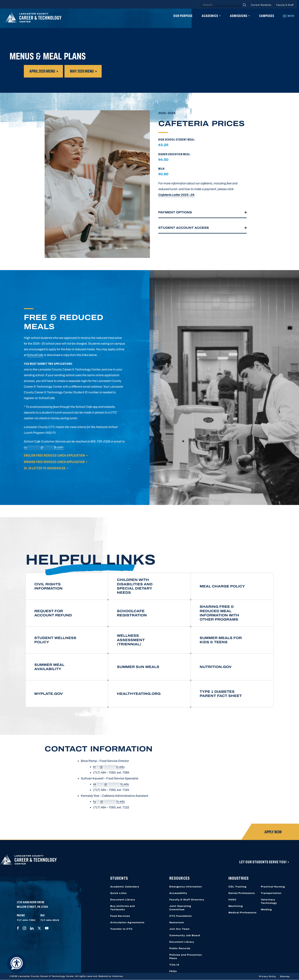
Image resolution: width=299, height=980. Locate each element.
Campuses (267, 16)
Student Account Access (184, 228)
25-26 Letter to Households (45, 468)
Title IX (174, 965)
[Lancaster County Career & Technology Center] (33, 18)
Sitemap (285, 976)
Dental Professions (242, 893)
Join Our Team (179, 929)
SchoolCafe (35, 355)
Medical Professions (242, 913)
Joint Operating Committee (180, 908)
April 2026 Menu (42, 71)
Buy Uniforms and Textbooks (123, 908)
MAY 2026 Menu (82, 71)
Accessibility (178, 893)
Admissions (239, 16)
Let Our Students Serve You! (263, 862)
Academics (210, 16)
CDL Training (237, 887)
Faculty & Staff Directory (187, 900)
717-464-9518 (50, 920)
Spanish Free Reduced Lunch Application (54, 462)
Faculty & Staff (285, 5)
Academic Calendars (125, 887)
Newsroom (177, 922)
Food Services (120, 916)
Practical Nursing (273, 887)
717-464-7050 (26, 920)
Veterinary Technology (269, 901)
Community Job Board (185, 935)
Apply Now (273, 832)
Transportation (271, 893)
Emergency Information (186, 887)
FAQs (173, 971)
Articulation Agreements (127, 922)
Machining (236, 906)
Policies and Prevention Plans (186, 957)
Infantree (118, 976)
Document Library (123, 900)
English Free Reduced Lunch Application (54, 455)
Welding (266, 910)
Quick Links (118, 893)
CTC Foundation (181, 916)
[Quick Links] (288, 16)
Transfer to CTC (121, 929)
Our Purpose (183, 16)
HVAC (232, 900)
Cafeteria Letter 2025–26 (176, 195)
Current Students (261, 5)
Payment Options (175, 212)
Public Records (180, 948)
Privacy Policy (268, 976)
